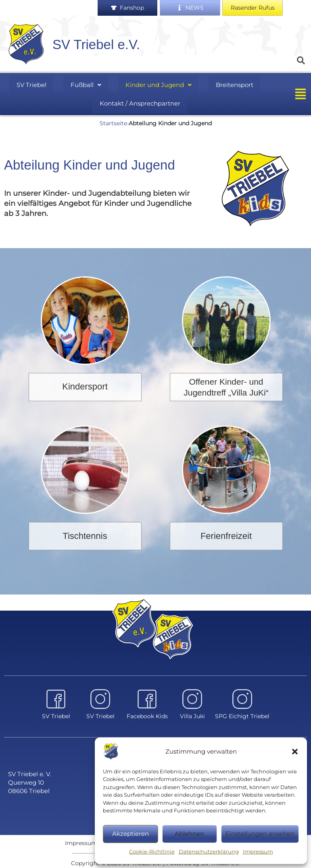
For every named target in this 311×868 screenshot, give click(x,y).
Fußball (86, 84)
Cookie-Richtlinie (152, 851)
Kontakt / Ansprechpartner (140, 101)
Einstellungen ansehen (260, 834)
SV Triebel (36, 84)
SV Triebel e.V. (96, 45)
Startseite (113, 120)
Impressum (258, 851)
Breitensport (229, 84)
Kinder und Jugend (155, 84)
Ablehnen (189, 834)
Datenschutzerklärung (209, 851)
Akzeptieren (130, 834)
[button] (295, 752)
